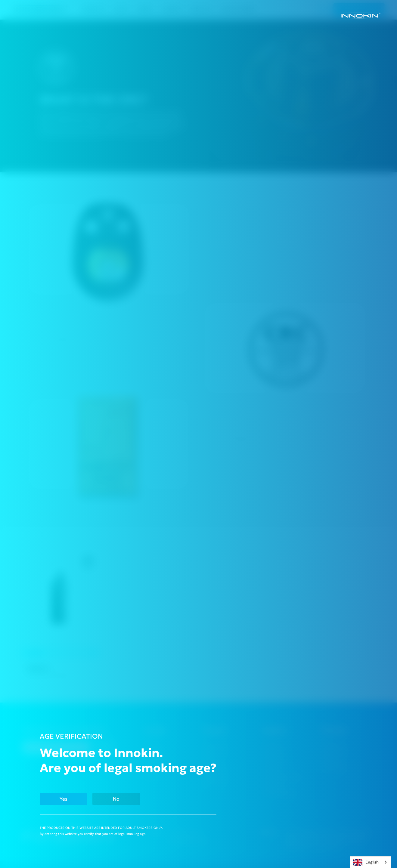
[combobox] (371, 862)
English (366, 862)
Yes (64, 799)
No (116, 799)
